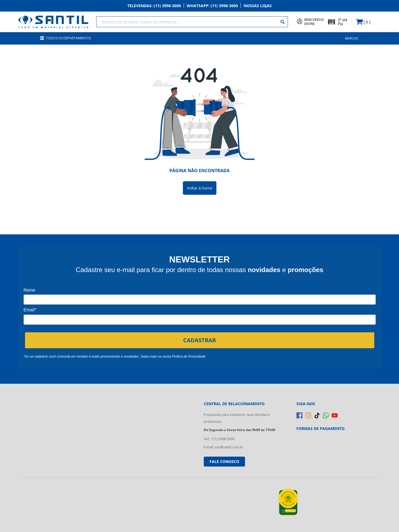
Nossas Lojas (258, 6)
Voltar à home (200, 188)
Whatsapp (212, 6)
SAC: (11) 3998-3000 (219, 439)
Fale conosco (224, 461)
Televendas (154, 6)
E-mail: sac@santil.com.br (224, 447)
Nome (30, 290)
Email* (30, 310)
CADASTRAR (199, 340)
